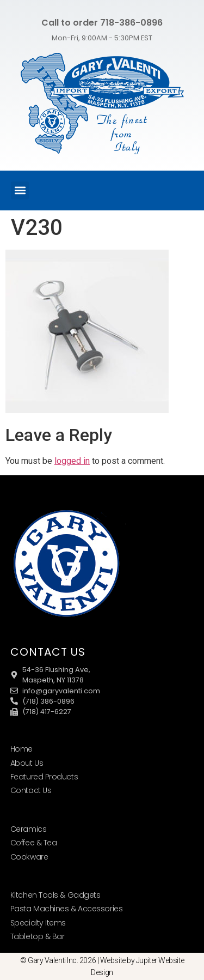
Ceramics (28, 829)
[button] (20, 190)
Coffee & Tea (34, 843)
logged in (72, 461)
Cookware (29, 857)
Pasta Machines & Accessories (66, 909)
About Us (27, 763)
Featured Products (44, 777)
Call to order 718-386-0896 (102, 23)
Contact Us (31, 790)
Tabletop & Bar (38, 936)
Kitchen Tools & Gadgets (55, 895)
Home (21, 749)
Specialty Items (38, 923)
